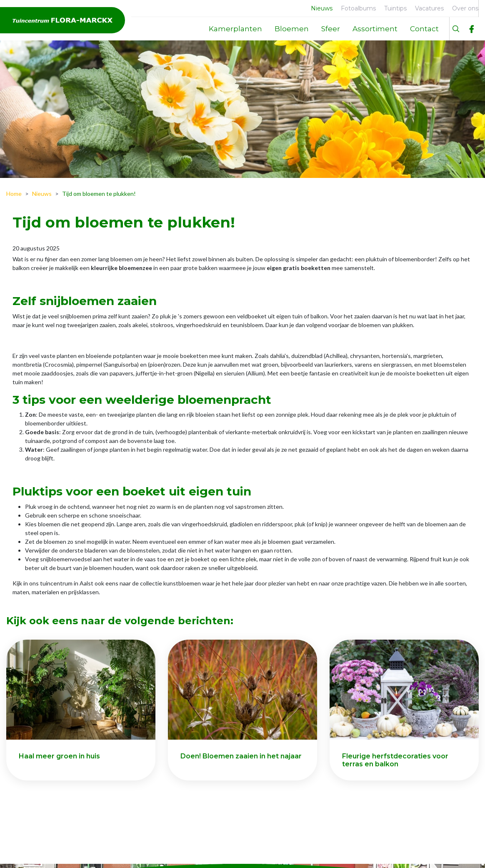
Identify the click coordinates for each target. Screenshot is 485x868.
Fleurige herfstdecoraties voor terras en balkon (395, 760)
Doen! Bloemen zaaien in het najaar (241, 756)
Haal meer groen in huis (59, 756)
